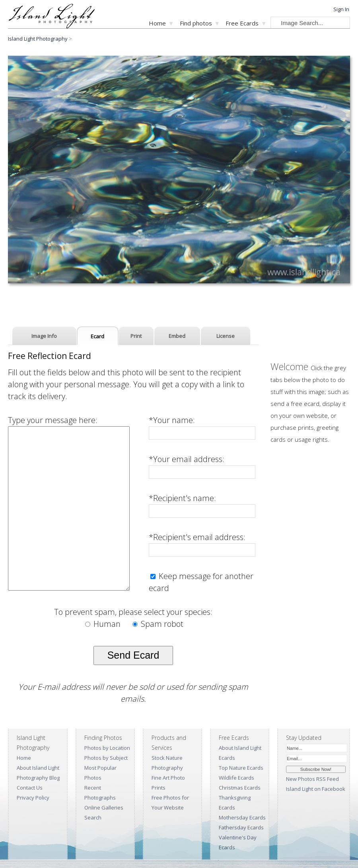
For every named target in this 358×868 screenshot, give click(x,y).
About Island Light (38, 768)
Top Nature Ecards (241, 768)
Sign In (341, 9)
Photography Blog (38, 778)
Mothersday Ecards (242, 817)
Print (136, 336)
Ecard (97, 336)
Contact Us (30, 788)
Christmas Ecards (240, 788)
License (226, 336)
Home (157, 23)
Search (93, 817)
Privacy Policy (33, 798)
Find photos (196, 23)
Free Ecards (242, 23)
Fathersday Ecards (241, 827)
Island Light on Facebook (316, 789)
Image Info (44, 336)
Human (104, 624)
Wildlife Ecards (236, 778)
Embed (177, 336)
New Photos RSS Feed (312, 779)
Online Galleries (104, 808)
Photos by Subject (106, 758)
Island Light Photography (38, 39)
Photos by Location (107, 748)
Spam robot (158, 624)
